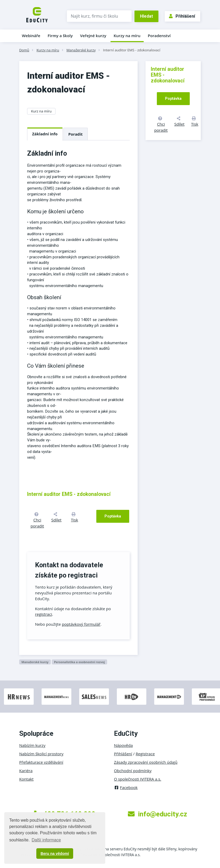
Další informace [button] (46, 840)
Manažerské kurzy (81, 50)
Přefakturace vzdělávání (41, 762)
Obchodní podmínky (133, 771)
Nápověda (123, 745)
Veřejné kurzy (93, 36)
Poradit (76, 134)
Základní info (45, 134)
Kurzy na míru (127, 36)
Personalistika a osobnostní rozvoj (79, 662)
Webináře (31, 36)
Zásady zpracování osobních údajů (146, 762)
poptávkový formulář (81, 624)
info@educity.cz (157, 814)
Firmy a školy (60, 36)
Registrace (145, 754)
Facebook (126, 787)
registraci (44, 614)
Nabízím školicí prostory (41, 754)
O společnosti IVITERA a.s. (138, 779)
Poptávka (113, 516)
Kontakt (26, 779)
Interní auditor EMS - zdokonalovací (132, 50)
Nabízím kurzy (32, 745)
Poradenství (159, 36)
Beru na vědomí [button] (55, 854)
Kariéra (26, 771)
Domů (24, 50)
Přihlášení (182, 16)
